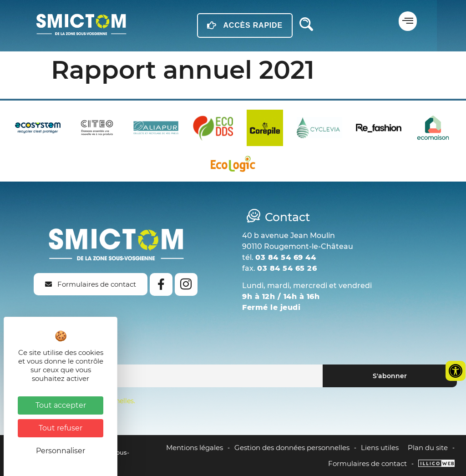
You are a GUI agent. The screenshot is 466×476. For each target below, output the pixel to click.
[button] (408, 21)
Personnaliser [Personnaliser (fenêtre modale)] (61, 451)
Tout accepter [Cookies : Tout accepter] (61, 405)
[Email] (166, 376)
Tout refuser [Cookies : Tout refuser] (61, 428)
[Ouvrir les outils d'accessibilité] (456, 371)
